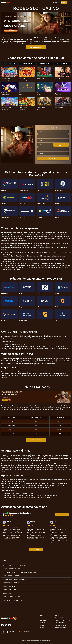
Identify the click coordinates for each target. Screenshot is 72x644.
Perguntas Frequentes (61, 628)
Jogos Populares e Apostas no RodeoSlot (15, 565)
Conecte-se (56, 2)
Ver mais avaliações (36, 549)
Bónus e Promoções (9, 586)
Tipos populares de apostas (11, 576)
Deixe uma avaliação (62, 514)
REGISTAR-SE (36, 440)
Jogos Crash (45, 63)
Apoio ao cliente (8, 593)
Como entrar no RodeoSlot (11, 583)
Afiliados (42, 628)
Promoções (42, 616)
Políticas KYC (43, 625)
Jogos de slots (63, 63)
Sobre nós (42, 618)
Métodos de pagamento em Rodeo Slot (14, 579)
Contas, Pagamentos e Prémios (63, 620)
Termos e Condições (60, 618)
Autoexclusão (58, 616)
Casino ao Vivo (27, 63)
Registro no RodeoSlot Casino (12, 569)
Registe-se (64, 2)
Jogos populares (9, 63)
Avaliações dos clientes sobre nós (13, 597)
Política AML (43, 623)
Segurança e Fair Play (10, 590)
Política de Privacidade (61, 625)
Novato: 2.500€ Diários (36, 47)
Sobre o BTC (43, 620)
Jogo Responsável (60, 623)
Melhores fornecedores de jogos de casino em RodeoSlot (20, 572)
